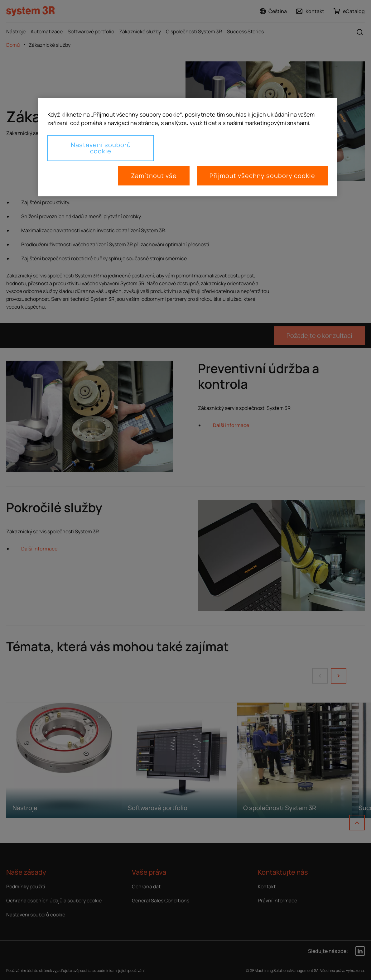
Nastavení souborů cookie (101, 148)
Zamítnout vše (154, 176)
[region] (188, 147)
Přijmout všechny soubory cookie (262, 176)
